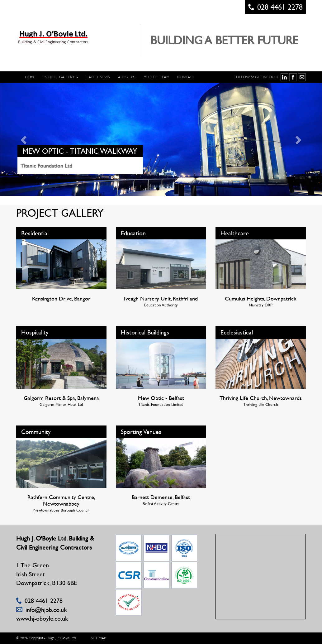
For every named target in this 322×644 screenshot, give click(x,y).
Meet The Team (156, 77)
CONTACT (186, 77)
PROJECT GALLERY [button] (61, 77)
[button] (24, 139)
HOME (30, 77)
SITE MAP (98, 638)
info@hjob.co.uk (46, 610)
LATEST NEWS (98, 77)
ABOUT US (127, 77)
